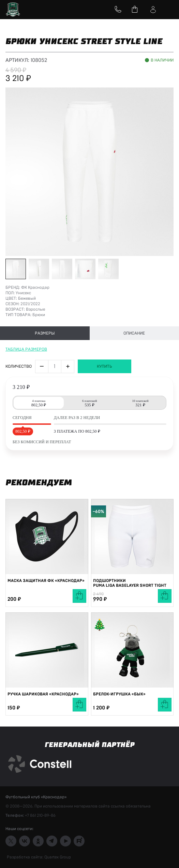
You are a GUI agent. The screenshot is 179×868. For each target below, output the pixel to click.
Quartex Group (57, 857)
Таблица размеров (26, 349)
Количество (19, 366)
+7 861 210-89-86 (40, 815)
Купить (105, 366)
